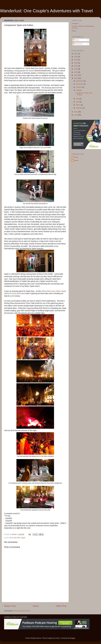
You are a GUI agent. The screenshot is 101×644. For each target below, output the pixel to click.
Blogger (72, 638)
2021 (76, 54)
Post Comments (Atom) (22, 611)
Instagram (75, 23)
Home (36, 606)
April (78, 102)
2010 (76, 115)
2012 (76, 78)
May (78, 99)
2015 (76, 69)
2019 (76, 60)
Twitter (74, 31)
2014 (76, 72)
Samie (76, 160)
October (79, 87)
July (78, 90)
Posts (76, 40)
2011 (76, 112)
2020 (76, 57)
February (79, 108)
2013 (76, 75)
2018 (76, 63)
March (78, 105)
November (80, 84)
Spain (23, 538)
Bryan (76, 157)
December (80, 81)
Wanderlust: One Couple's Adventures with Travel (46, 11)
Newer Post (10, 606)
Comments (78, 44)
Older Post (61, 606)
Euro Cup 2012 (15, 538)
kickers (58, 638)
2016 (76, 66)
